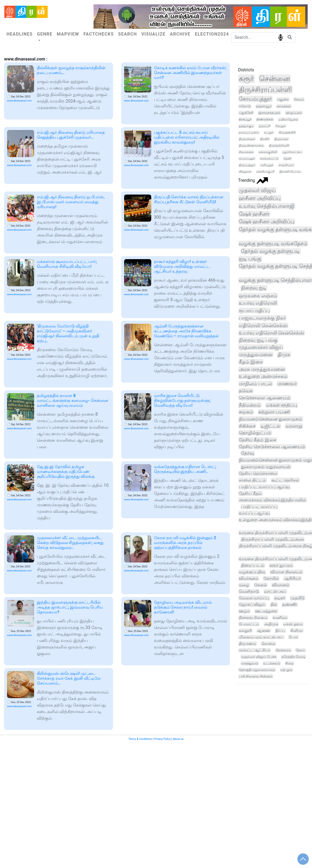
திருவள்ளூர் (247, 139)
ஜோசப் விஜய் (252, 605)
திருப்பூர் (245, 119)
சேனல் (260, 585)
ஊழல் (244, 611)
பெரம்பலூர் (247, 159)
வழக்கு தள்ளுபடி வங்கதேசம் (273, 244)
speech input (280, 37)
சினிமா (297, 631)
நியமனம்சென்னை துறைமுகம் (271, 419)
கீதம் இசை (251, 362)
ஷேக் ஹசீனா (254, 214)
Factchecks (99, 34)
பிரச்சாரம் (283, 650)
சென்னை (275, 79)
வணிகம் (280, 618)
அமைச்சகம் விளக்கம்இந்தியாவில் (272, 500)
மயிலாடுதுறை (288, 119)
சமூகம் (246, 412)
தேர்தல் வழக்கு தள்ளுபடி (270, 251)
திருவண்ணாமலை (251, 146)
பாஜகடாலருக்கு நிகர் (262, 318)
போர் (293, 637)
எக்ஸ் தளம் (293, 624)
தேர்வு (247, 453)
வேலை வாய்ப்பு (254, 598)
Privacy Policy (162, 739)
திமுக (284, 354)
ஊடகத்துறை (266, 611)
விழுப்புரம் (294, 113)
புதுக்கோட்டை (292, 152)
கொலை (268, 644)
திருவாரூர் (281, 139)
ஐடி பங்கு (250, 259)
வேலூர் (281, 126)
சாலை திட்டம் (253, 480)
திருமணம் (247, 644)
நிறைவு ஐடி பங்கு (258, 340)
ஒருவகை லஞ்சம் (258, 296)
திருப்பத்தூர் (247, 165)
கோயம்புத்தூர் (255, 99)
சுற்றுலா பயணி (274, 412)
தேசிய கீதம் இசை (257, 440)
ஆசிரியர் (292, 578)
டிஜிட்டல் (270, 426)
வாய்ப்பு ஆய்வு (254, 513)
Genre (45, 34)
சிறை (289, 663)
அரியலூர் (267, 165)
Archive (180, 34)
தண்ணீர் (290, 605)
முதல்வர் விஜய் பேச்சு (259, 657)
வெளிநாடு (249, 592)
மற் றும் (286, 670)
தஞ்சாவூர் (264, 106)
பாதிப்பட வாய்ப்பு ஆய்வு (264, 487)
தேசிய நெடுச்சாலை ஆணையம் (272, 447)
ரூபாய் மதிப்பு (254, 311)
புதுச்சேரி (246, 113)
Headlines (20, 34)
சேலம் (299, 99)
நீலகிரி (265, 139)
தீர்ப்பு (280, 631)
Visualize (153, 34)
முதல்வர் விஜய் (257, 190)
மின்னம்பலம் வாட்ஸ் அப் (261, 637)
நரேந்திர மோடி (293, 657)
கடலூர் (269, 133)
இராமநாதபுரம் (269, 113)
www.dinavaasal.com (19, 101)
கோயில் (271, 578)
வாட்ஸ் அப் (275, 592)
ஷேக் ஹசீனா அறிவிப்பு (266, 222)
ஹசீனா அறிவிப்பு (260, 198)
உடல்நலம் (272, 663)
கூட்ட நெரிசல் (285, 480)
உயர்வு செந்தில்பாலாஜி (267, 206)
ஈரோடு (245, 106)
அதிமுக (271, 624)
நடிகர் (280, 598)
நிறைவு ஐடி (254, 288)
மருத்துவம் (250, 663)
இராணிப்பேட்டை (290, 172)
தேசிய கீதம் (250, 493)
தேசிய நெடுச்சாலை (258, 473)
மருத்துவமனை (256, 354)
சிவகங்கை (246, 152)
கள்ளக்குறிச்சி (268, 152)
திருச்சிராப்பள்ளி (265, 90)
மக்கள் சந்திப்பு (282, 405)
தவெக (246, 391)
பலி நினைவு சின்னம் (255, 676)
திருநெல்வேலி (279, 146)
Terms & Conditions (140, 739)
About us (178, 739)
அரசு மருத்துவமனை (262, 369)
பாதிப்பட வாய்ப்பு (259, 507)
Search (128, 34)
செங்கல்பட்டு (269, 159)
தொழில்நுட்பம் (255, 433)
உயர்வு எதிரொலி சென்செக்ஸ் (271, 333)
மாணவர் (287, 384)
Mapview (68, 34)
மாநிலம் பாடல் (255, 384)
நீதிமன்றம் (250, 405)
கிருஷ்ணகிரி (287, 133)
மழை (244, 585)
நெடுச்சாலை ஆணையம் (264, 398)
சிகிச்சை (247, 426)
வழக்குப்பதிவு (252, 572)
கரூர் (246, 79)
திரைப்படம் (253, 565)
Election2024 (212, 34)
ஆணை (264, 631)
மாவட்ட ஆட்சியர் (254, 650)
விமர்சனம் (249, 578)
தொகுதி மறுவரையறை (257, 670)
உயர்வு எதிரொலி (258, 303)
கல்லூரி (245, 631)
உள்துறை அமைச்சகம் (263, 376)
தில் (274, 605)
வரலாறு (294, 426)
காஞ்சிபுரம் (286, 165)
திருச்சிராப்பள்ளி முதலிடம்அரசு (272, 539)
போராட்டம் (249, 624)
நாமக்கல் (284, 106)
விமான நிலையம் (286, 572)
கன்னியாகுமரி (265, 172)
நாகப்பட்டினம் (249, 133)
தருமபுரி (265, 126)
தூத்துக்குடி (246, 126)
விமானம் (281, 585)
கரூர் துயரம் (281, 565)
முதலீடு (297, 598)
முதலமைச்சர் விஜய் (261, 347)
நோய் (300, 650)
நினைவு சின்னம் (253, 618)
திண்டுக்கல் (265, 119)
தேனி (287, 159)
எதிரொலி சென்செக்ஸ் (263, 325)
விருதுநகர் (245, 172)
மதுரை (283, 99)
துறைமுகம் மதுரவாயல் (266, 467)
